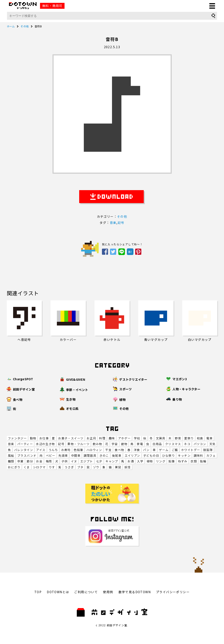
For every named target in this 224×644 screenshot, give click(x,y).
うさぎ (69, 467)
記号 (61, 444)
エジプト (87, 461)
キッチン (184, 456)
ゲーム (164, 450)
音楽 (11, 444)
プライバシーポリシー (173, 592)
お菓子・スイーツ (71, 438)
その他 (122, 216)
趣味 (112, 438)
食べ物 (119, 450)
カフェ (211, 456)
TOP (38, 592)
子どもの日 (151, 456)
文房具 (161, 438)
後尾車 (117, 456)
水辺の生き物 (45, 444)
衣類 (194, 461)
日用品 (157, 444)
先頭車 (63, 456)
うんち (53, 450)
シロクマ (39, 467)
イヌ (74, 461)
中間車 (76, 456)
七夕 (99, 461)
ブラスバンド (27, 456)
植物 (150, 461)
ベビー (51, 456)
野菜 (178, 438)
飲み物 (97, 444)
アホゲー (124, 438)
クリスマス (173, 444)
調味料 (198, 456)
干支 (108, 450)
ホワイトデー (191, 450)
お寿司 (66, 450)
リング (161, 461)
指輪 (203, 461)
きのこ (104, 456)
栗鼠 (118, 467)
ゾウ (96, 467)
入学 (140, 461)
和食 (200, 438)
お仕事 (44, 438)
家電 (140, 444)
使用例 (108, 592)
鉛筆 (172, 461)
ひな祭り (168, 456)
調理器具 (90, 456)
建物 (124, 444)
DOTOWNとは (58, 592)
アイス (41, 450)
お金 (39, 461)
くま (27, 467)
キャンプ (112, 461)
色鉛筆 (78, 450)
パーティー (25, 444)
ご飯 (175, 450)
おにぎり (14, 467)
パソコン (200, 444)
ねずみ (183, 461)
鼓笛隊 (208, 450)
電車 (209, 438)
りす (52, 467)
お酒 (131, 461)
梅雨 (49, 461)
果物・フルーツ (78, 444)
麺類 (11, 461)
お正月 (91, 438)
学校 (137, 438)
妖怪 (128, 467)
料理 (102, 438)
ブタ (80, 467)
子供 (65, 461)
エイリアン (132, 456)
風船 (11, 456)
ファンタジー (17, 438)
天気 (213, 444)
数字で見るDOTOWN (135, 592)
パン (146, 450)
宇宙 (115, 444)
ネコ (187, 444)
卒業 (20, 461)
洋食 (137, 450)
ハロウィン (94, 450)
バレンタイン (24, 450)
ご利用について (86, 592)
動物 (33, 438)
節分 (30, 461)
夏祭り (189, 438)
